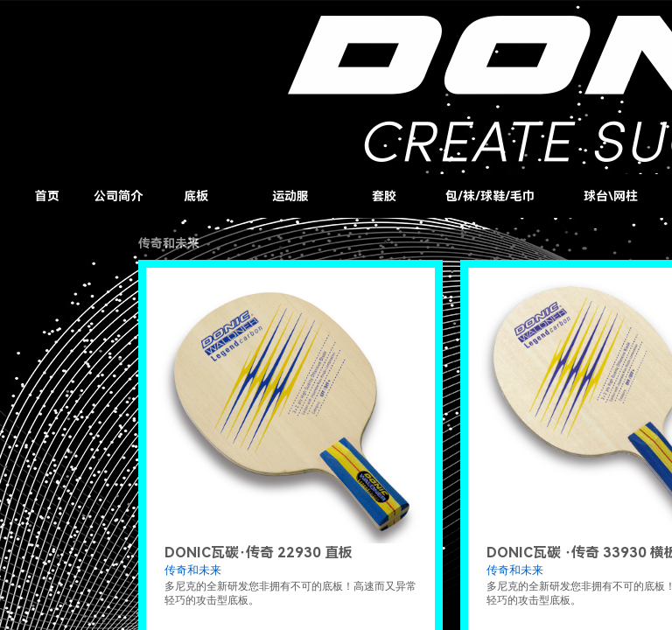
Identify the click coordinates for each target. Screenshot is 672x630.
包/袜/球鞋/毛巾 (490, 196)
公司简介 (118, 196)
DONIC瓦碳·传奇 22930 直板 (259, 553)
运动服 (290, 196)
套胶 (384, 196)
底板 (196, 196)
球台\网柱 (611, 196)
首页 (47, 196)
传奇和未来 (193, 570)
